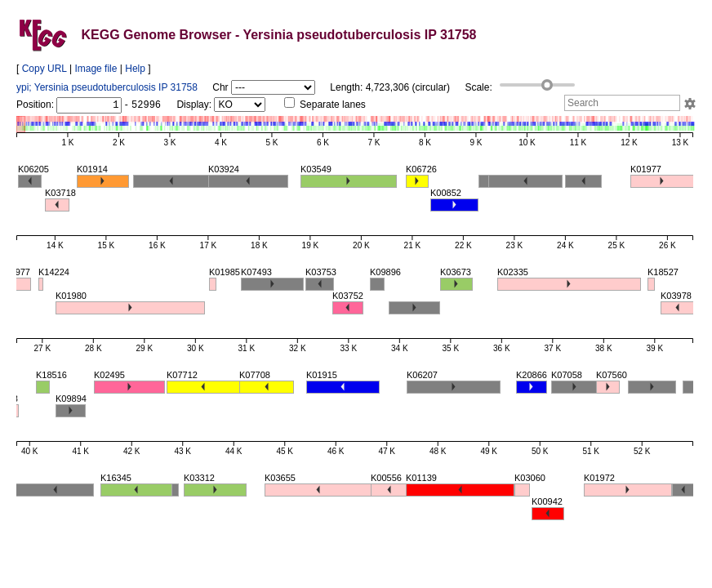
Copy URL (44, 69)
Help (135, 69)
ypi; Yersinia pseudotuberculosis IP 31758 (107, 87)
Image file (96, 69)
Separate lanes (325, 105)
